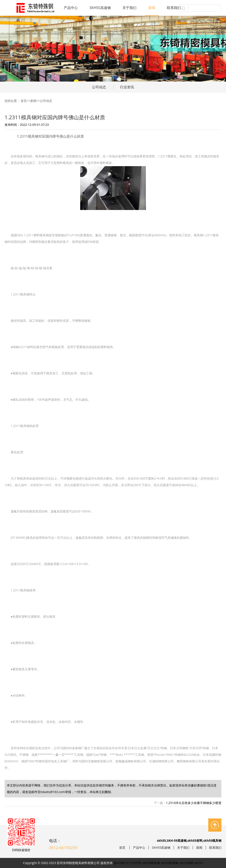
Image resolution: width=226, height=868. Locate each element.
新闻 (152, 8)
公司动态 (99, 87)
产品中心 (71, 8)
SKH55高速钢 (100, 8)
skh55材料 (186, 863)
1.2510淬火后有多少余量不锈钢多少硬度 (194, 803)
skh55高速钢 (170, 863)
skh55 (199, 863)
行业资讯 (127, 87)
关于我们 (129, 8)
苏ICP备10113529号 (128, 863)
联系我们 (174, 8)
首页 (24, 101)
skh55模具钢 (151, 863)
